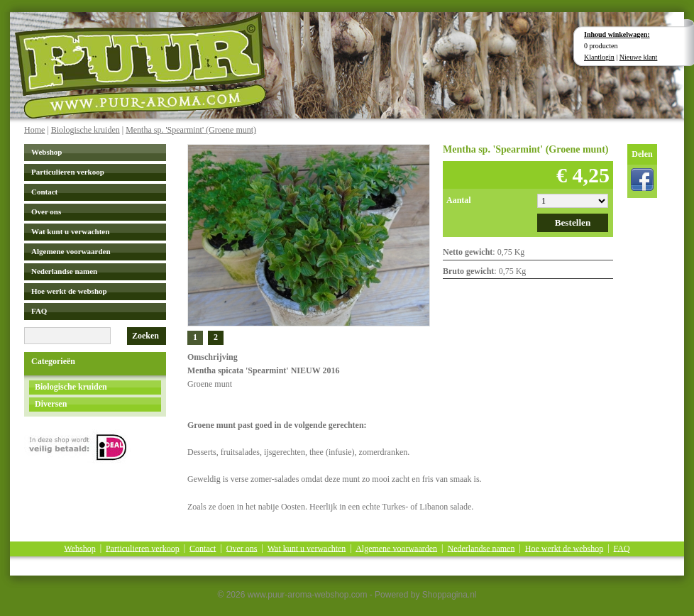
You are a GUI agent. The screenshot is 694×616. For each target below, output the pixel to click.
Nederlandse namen (64, 271)
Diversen (51, 404)
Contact (44, 192)
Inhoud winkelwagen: (617, 34)
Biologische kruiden (86, 130)
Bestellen (573, 222)
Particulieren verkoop (68, 172)
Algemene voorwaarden (71, 251)
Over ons (46, 211)
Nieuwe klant (639, 57)
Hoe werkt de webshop (69, 291)
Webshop (46, 152)
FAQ (39, 311)
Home (34, 130)
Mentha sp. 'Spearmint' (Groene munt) (191, 130)
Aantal (459, 200)
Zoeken (145, 336)
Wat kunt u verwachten (70, 231)
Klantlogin (599, 57)
